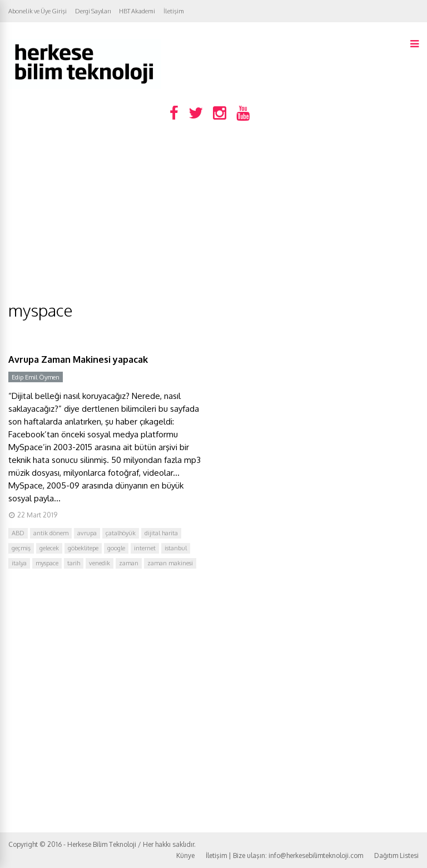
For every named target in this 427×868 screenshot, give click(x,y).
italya (19, 563)
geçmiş (21, 548)
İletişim (174, 11)
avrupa (87, 533)
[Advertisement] (213, 216)
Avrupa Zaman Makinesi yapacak (78, 359)
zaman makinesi (170, 563)
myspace (47, 563)
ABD (18, 533)
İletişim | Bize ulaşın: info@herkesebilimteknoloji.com (284, 855)
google (116, 548)
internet (145, 548)
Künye (185, 855)
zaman (129, 563)
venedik (100, 563)
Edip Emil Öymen (36, 377)
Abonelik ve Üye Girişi (38, 11)
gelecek (49, 548)
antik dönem (51, 533)
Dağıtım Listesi (396, 855)
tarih (74, 563)
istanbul (176, 548)
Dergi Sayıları (93, 11)
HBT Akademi (137, 11)
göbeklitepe (83, 548)
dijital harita (161, 533)
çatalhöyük (121, 533)
